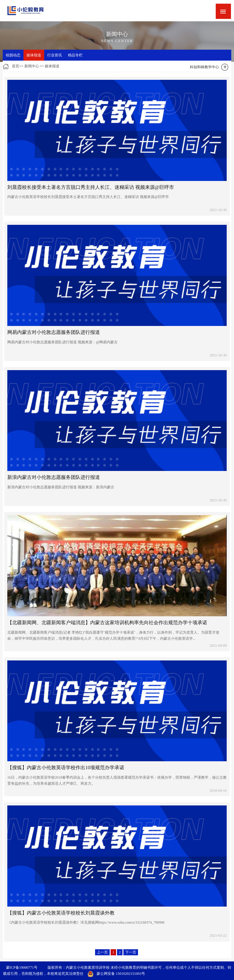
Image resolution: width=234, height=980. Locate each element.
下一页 (131, 952)
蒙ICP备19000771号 (22, 968)
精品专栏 (75, 55)
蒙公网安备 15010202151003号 (116, 974)
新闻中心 (32, 66)
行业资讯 (55, 55)
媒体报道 (34, 55)
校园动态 (13, 55)
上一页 (102, 952)
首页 (16, 66)
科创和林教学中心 (204, 67)
